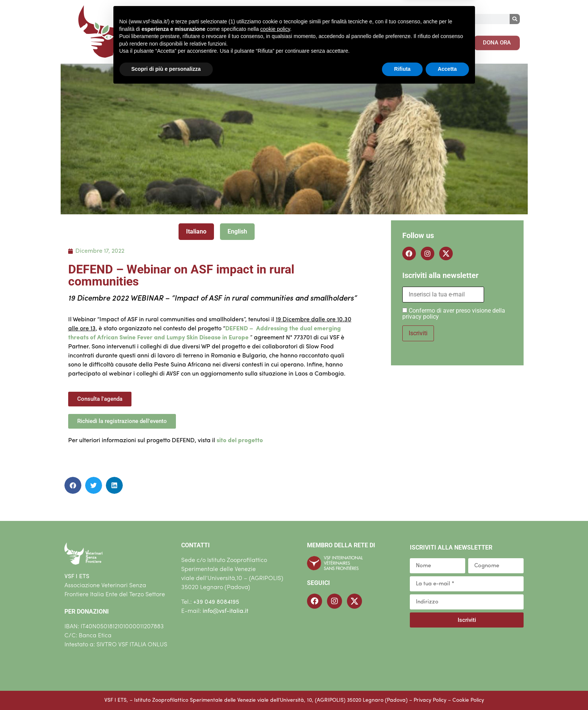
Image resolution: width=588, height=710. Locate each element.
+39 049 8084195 (216, 602)
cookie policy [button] (275, 649)
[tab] (196, 232)
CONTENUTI (424, 40)
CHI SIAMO (222, 40)
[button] (73, 485)
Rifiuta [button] (402, 689)
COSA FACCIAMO (286, 40)
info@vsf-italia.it (225, 611)
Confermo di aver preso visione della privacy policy (454, 314)
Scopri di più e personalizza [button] (166, 689)
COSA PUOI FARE (359, 40)
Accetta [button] (447, 689)
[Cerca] (515, 19)
